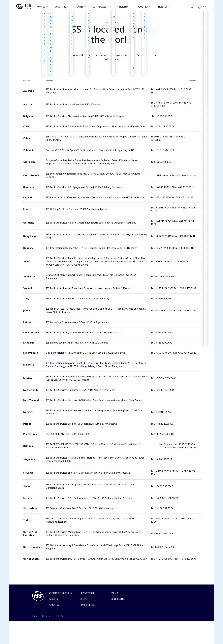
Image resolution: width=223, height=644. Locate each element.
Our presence (118, 599)
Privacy (35, 616)
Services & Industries (60, 593)
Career (114, 593)
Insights (53, 599)
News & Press (87, 605)
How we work (87, 593)
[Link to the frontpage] (23, 9)
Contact (84, 599)
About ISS (54, 605)
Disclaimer (47, 616)
